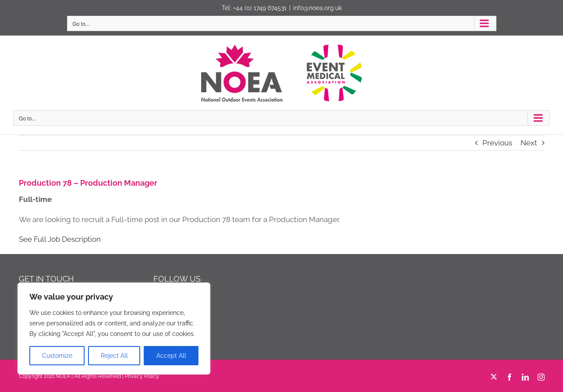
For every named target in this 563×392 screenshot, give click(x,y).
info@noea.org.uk (317, 8)
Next (529, 143)
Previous (497, 143)
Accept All (171, 356)
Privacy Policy (142, 376)
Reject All (114, 356)
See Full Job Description (60, 239)
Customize (57, 356)
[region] (114, 328)
